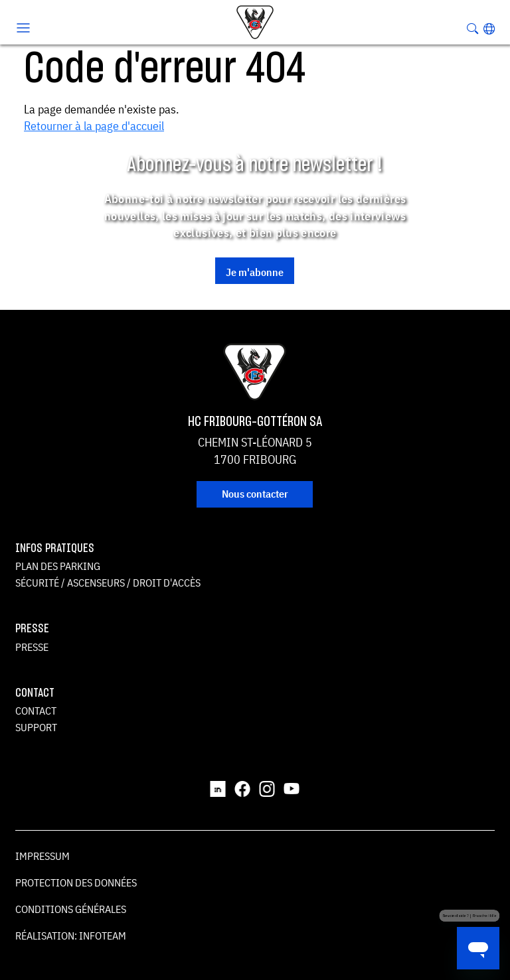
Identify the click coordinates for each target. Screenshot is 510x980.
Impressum (42, 856)
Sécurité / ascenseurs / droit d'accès (108, 583)
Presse (32, 647)
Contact (36, 711)
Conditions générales (71, 909)
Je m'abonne (255, 272)
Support (36, 727)
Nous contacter (255, 494)
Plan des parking (58, 566)
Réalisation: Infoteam (71, 936)
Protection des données (76, 882)
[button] (489, 29)
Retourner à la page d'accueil (94, 126)
